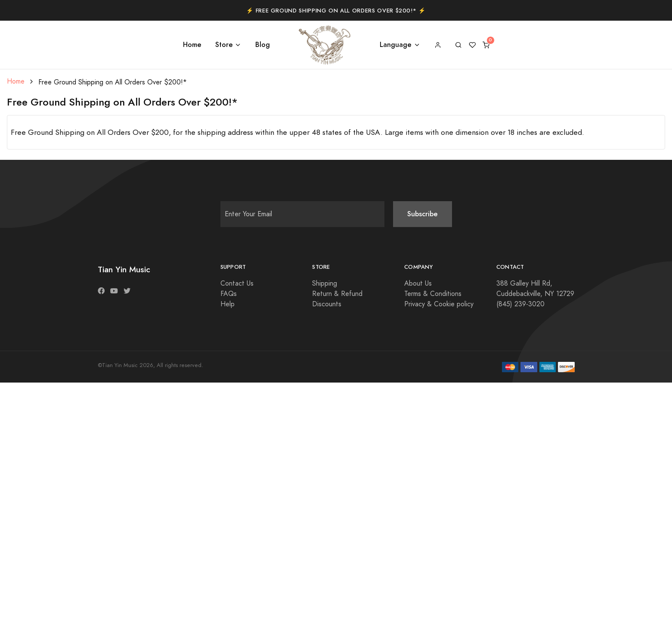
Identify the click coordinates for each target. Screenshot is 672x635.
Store (224, 45)
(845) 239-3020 (520, 304)
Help (228, 304)
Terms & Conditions (433, 294)
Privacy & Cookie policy (439, 304)
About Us (418, 283)
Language (396, 45)
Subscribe (423, 214)
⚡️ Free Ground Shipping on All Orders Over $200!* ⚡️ (336, 11)
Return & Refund (337, 294)
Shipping (325, 283)
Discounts (327, 304)
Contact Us (237, 283)
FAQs (229, 294)
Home (192, 45)
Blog (263, 45)
